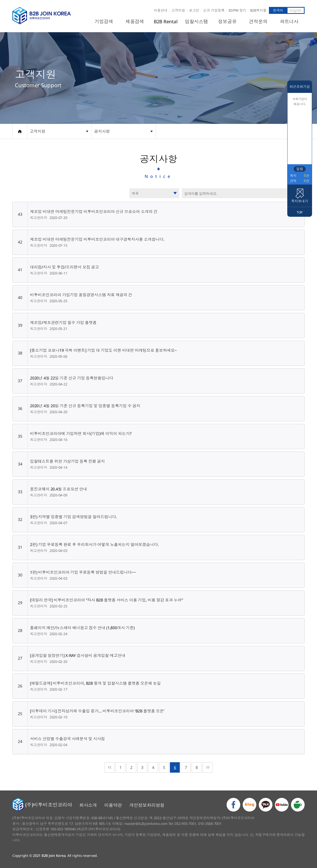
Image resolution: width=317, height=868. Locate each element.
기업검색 (104, 22)
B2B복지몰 (258, 10)
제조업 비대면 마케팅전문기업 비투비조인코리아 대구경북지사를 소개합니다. (97, 239)
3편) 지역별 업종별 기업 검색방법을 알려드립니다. (73, 517)
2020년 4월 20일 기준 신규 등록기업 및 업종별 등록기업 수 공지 (85, 406)
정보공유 (227, 22)
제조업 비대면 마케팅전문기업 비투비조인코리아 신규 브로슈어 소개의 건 (94, 212)
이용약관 (113, 805)
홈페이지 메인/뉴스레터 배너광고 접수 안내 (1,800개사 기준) (82, 628)
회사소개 (88, 805)
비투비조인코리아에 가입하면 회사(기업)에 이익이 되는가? (81, 434)
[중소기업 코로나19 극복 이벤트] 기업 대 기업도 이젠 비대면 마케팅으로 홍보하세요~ (103, 350)
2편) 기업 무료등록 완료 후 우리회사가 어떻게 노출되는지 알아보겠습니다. (94, 544)
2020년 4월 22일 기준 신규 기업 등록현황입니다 (72, 378)
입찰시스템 (197, 22)
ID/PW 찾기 (237, 10)
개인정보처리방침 (147, 805)
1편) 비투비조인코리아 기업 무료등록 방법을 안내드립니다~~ (83, 572)
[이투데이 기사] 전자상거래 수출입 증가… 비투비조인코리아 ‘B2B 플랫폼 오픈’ (97, 711)
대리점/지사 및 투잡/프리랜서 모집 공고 (65, 267)
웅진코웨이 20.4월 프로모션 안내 (58, 489)
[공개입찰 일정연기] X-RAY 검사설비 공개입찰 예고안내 (78, 655)
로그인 (194, 10)
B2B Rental (166, 22)
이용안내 (161, 10)
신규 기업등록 (214, 10)
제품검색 (135, 22)
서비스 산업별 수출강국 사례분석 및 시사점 (67, 739)
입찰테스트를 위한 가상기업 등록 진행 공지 (67, 461)
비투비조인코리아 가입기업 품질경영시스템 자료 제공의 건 (81, 295)
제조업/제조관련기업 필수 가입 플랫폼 (63, 323)
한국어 (278, 10)
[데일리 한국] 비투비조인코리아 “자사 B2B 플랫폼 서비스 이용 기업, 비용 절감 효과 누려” (106, 600)
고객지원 (178, 10)
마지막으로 (208, 767)
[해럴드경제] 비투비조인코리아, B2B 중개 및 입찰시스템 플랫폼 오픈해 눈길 (95, 683)
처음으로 (109, 767)
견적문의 (258, 22)
